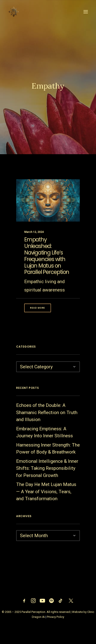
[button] (86, 12)
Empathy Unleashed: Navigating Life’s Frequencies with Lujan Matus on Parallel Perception (47, 263)
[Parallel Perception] (14, 12)
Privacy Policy (56, 617)
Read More (37, 315)
